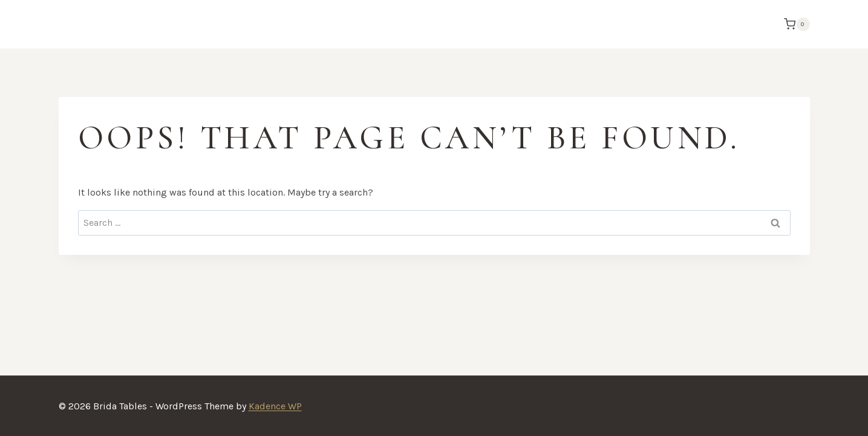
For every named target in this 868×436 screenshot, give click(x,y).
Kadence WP (275, 406)
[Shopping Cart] (794, 24)
